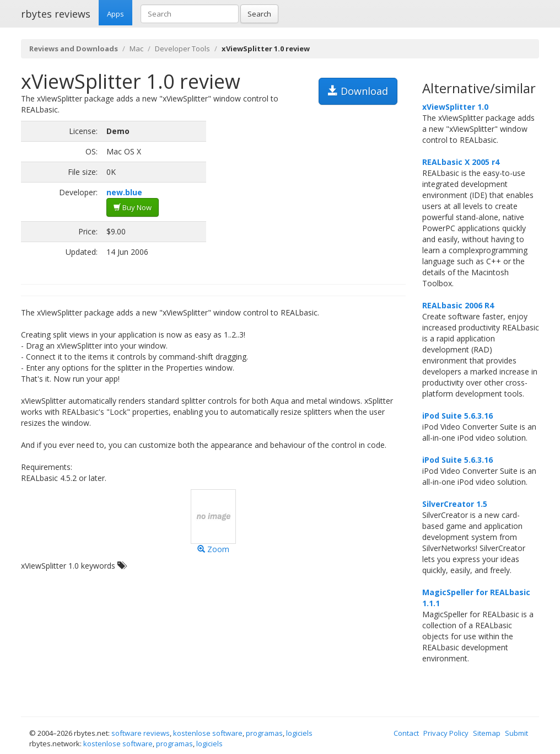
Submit (516, 733)
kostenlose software (208, 733)
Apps (115, 14)
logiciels (299, 733)
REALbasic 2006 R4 (458, 305)
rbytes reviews (56, 14)
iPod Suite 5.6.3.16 (457, 416)
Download (358, 91)
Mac (136, 49)
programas (264, 733)
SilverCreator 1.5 (455, 504)
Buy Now (133, 207)
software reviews (141, 733)
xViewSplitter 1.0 (455, 107)
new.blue (124, 192)
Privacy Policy (446, 733)
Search (259, 14)
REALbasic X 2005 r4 (461, 162)
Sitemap (487, 733)
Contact (406, 733)
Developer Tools (182, 49)
